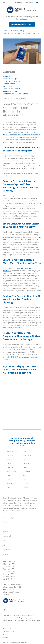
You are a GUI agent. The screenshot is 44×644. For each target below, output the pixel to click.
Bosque (9, 459)
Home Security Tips (10, 79)
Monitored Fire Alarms (11, 91)
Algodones (26, 463)
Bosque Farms (11, 471)
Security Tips (8, 76)
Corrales (9, 479)
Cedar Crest (10, 467)
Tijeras (25, 479)
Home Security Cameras (12, 89)
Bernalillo (10, 483)
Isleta (24, 459)
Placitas (9, 475)
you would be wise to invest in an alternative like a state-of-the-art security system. (22, 135)
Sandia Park (26, 471)
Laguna (9, 463)
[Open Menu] (4, 3)
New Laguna (27, 456)
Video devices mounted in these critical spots (24, 201)
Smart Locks (7, 86)
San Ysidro (10, 456)
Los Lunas (26, 483)
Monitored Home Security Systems (15, 94)
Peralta (25, 467)
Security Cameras (9, 84)
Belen (25, 475)
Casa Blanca (27, 487)
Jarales (9, 487)
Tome (25, 452)
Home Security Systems (11, 81)
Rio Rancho (10, 452)
